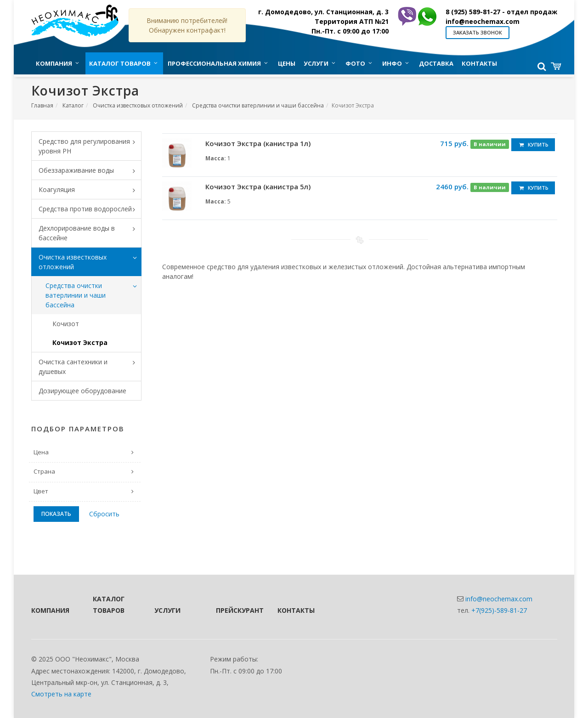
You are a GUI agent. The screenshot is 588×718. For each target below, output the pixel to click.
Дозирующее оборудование (82, 391)
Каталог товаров (109, 605)
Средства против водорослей (90, 209)
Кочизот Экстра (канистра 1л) (258, 143)
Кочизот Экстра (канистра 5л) (258, 187)
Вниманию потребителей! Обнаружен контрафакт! (187, 25)
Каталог (73, 105)
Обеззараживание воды (90, 171)
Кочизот (66, 324)
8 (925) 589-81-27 (501, 12)
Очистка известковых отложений (138, 105)
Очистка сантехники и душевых (90, 367)
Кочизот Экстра (80, 342)
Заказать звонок (478, 32)
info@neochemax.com (483, 21)
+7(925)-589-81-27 (499, 610)
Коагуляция (90, 190)
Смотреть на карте (61, 694)
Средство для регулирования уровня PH (90, 146)
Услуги (167, 610)
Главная (42, 105)
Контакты (296, 610)
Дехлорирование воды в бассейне (90, 233)
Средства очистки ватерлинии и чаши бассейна (258, 105)
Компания (50, 610)
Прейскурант (234, 610)
